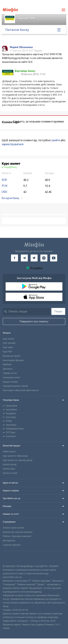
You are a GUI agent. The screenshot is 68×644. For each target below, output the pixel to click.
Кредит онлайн (10, 382)
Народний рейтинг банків (15, 386)
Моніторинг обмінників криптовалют (21, 390)
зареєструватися (13, 144)
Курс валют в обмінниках (15, 456)
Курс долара (9, 343)
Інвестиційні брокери (13, 360)
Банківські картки (11, 356)
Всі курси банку (10, 198)
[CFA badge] (11, 558)
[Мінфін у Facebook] (15, 258)
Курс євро (8, 347)
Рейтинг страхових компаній (17, 536)
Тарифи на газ (10, 373)
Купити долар (10, 464)
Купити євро (9, 469)
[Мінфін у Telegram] (24, 258)
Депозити (8, 369)
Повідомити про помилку (34, 321)
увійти (56, 140)
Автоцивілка (9, 541)
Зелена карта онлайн (13, 528)
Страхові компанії (12, 545)
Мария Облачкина (21, 47)
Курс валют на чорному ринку (18, 460)
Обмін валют (9, 452)
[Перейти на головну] (10, 10)
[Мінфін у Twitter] (34, 258)
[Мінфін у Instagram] (44, 258)
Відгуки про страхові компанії (18, 532)
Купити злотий (10, 473)
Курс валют (8, 339)
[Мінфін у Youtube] (54, 258)
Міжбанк (7, 365)
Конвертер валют (11, 378)
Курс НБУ (7, 352)
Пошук (58, 311)
